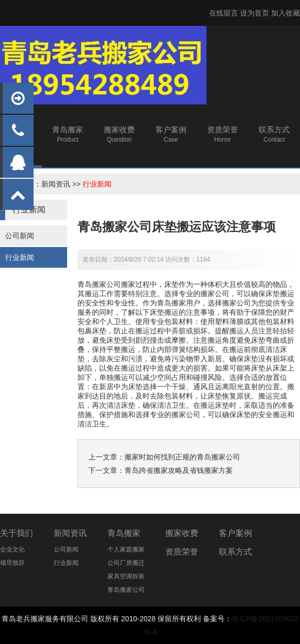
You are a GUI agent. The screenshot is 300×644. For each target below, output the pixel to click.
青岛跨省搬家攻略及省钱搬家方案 (179, 470)
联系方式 (235, 552)
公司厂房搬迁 (126, 563)
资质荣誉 (182, 552)
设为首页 (255, 13)
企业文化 (12, 549)
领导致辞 (12, 563)
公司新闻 (20, 236)
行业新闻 (97, 184)
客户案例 (235, 533)
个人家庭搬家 (126, 549)
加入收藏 (286, 13)
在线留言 (224, 13)
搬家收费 (182, 533)
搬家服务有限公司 (59, 619)
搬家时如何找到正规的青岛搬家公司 (182, 457)
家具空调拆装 (126, 576)
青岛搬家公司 (126, 590)
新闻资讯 (56, 184)
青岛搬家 (124, 533)
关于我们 (17, 533)
